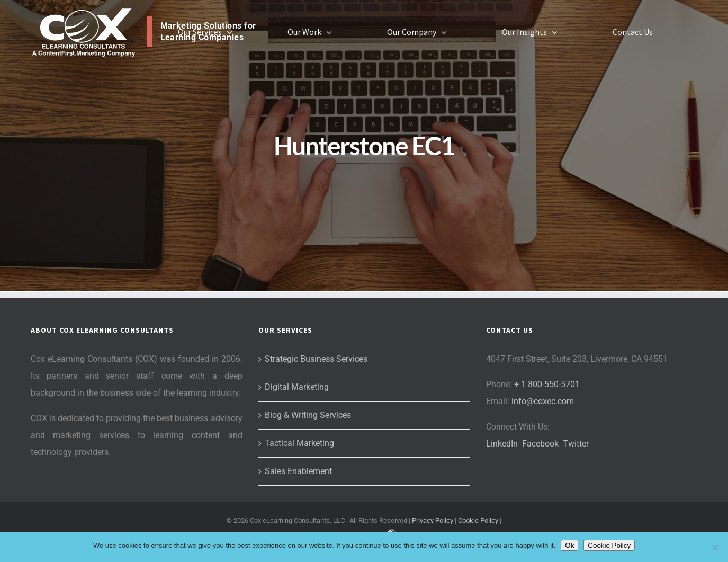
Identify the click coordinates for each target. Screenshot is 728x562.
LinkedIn (502, 444)
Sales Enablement (298, 471)
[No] (715, 547)
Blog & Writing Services (308, 415)
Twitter (576, 444)
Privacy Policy (433, 520)
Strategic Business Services (316, 359)
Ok (569, 545)
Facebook (540, 444)
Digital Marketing (297, 387)
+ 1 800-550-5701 (547, 384)
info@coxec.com (543, 401)
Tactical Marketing (299, 443)
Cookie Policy (478, 520)
